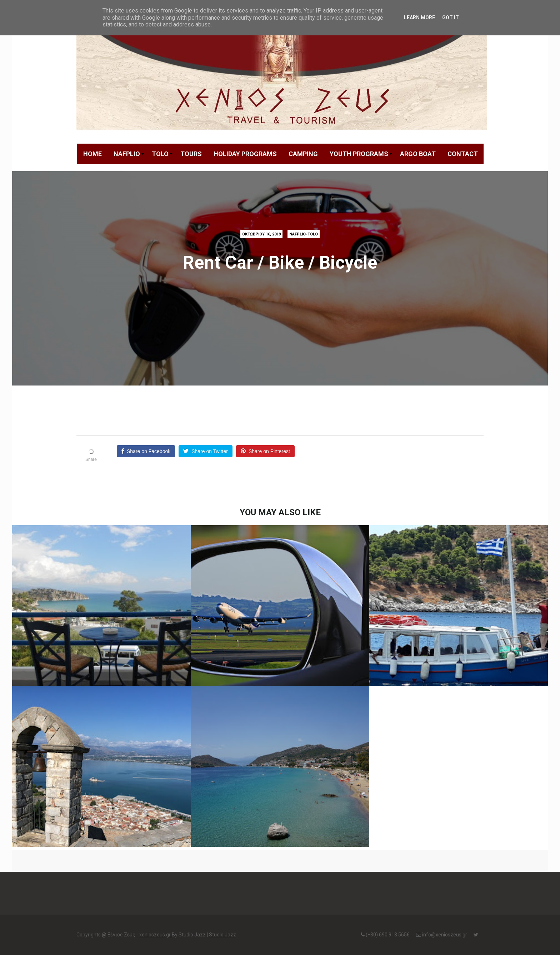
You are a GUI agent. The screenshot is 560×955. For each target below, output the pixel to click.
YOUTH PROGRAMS (359, 154)
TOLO (160, 154)
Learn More (419, 18)
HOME (92, 154)
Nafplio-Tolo (304, 234)
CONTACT (463, 154)
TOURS (191, 154)
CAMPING (303, 154)
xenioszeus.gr (156, 935)
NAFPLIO (127, 154)
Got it (451, 18)
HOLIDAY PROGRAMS (245, 154)
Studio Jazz (222, 935)
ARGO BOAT (418, 154)
